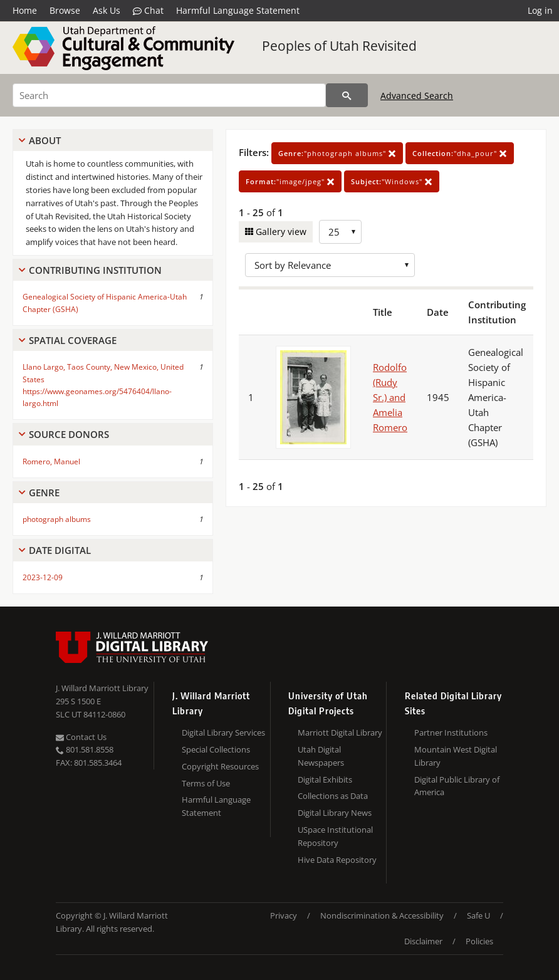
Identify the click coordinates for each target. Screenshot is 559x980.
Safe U (478, 915)
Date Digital (60, 550)
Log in (540, 10)
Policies (479, 941)
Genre (44, 493)
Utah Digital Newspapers (321, 756)
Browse (65, 10)
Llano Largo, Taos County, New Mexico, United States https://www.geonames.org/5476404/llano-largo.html (103, 385)
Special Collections (216, 749)
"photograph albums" (337, 153)
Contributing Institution (95, 270)
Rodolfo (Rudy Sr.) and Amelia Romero (390, 397)
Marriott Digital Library (340, 732)
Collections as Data (333, 796)
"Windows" (392, 181)
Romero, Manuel (51, 461)
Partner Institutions (451, 732)
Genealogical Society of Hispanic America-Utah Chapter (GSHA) (105, 303)
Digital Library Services (223, 732)
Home (25, 10)
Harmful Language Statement (238, 10)
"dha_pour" (460, 153)
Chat (148, 11)
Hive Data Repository (337, 860)
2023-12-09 (43, 577)
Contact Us (81, 737)
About (45, 140)
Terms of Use (206, 783)
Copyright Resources (220, 766)
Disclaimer (423, 941)
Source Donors (69, 434)
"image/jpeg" (290, 181)
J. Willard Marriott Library (102, 688)
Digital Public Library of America (457, 786)
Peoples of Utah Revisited (339, 46)
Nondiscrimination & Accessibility (382, 915)
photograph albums (57, 519)
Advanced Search (417, 96)
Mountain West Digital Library (456, 756)
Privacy (284, 915)
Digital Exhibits (325, 779)
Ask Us (107, 10)
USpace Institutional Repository (335, 836)
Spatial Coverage (73, 340)
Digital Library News (335, 813)
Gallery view (280, 232)
